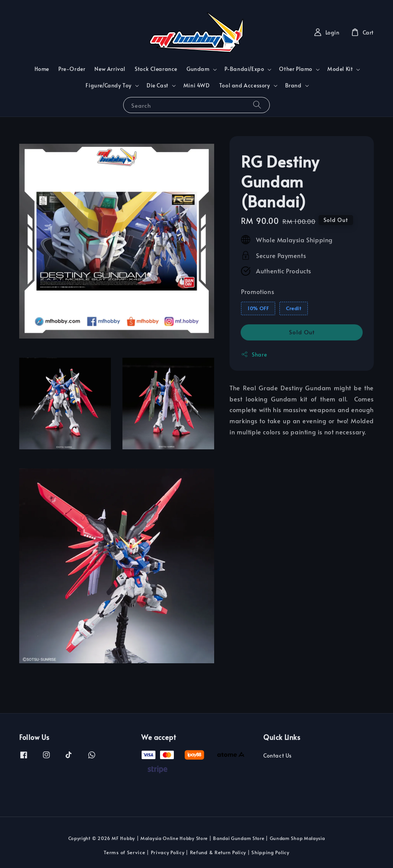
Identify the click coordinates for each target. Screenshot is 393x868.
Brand (293, 85)
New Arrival (110, 69)
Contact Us (277, 756)
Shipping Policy (270, 852)
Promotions (258, 291)
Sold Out (302, 332)
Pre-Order (72, 69)
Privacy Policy (168, 852)
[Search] (257, 105)
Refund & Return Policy (218, 852)
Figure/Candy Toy (109, 85)
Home (42, 69)
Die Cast (158, 85)
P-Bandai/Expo (244, 69)
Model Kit (340, 69)
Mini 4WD (197, 85)
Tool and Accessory (245, 85)
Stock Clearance (156, 69)
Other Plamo (296, 69)
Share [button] (254, 354)
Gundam (198, 69)
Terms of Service (124, 852)
